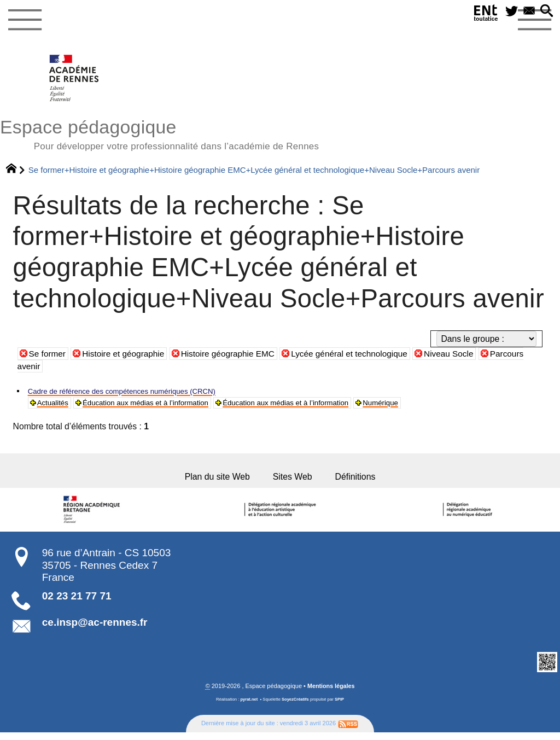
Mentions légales (331, 693)
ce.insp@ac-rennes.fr (95, 630)
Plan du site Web (209, 482)
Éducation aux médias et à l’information (164, 405)
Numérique (439, 405)
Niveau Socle (458, 355)
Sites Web (295, 482)
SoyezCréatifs (296, 707)
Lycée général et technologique (357, 355)
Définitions (366, 482)
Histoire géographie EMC (232, 355)
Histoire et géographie (125, 355)
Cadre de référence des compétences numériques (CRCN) (140, 392)
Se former (48, 355)
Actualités (56, 405)
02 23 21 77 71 (77, 604)
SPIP (340, 707)
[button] (545, 13)
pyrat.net (249, 707)
